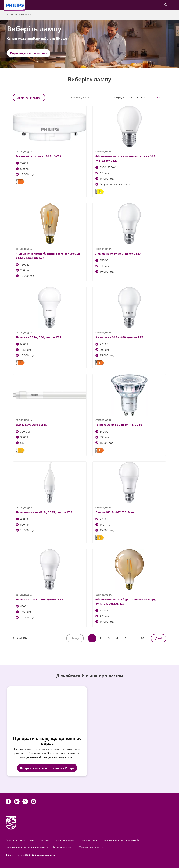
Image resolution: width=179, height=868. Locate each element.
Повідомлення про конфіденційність (27, 847)
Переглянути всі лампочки (29, 53)
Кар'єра (45, 840)
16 (142, 638)
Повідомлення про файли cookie (121, 840)
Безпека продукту (63, 847)
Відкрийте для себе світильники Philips (47, 768)
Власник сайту (89, 840)
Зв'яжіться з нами (65, 840)
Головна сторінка (21, 15)
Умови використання (91, 847)
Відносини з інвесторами (20, 840)
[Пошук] (166, 5)
